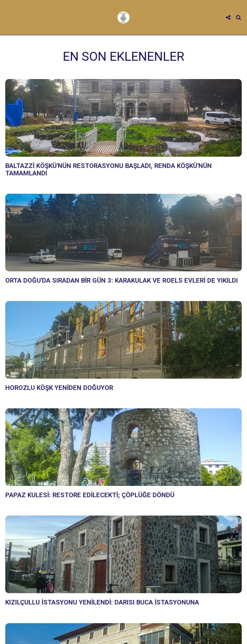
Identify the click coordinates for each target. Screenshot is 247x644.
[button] (8, 17)
